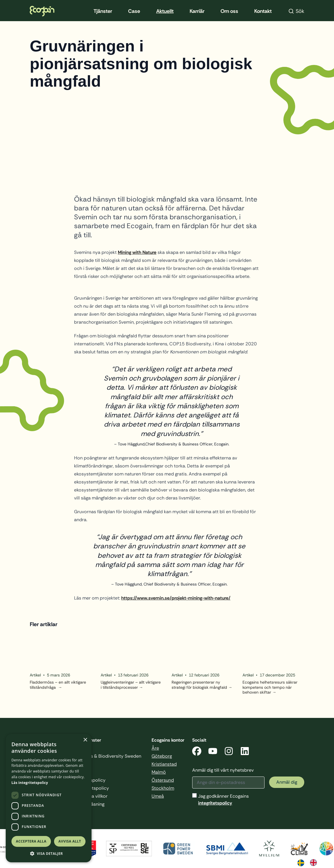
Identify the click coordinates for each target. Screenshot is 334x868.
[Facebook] (197, 752)
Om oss (229, 11)
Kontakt (263, 11)
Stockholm (163, 788)
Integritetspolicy (92, 788)
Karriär (197, 11)
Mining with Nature (137, 252)
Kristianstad (164, 764)
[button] (49, 854)
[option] (315, 863)
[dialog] (49, 798)
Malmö (159, 772)
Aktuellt (165, 11)
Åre (155, 748)
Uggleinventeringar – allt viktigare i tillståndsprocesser (131, 685)
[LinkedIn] (245, 752)
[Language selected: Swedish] (310, 862)
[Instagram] (229, 752)
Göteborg (162, 756)
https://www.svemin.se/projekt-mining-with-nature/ (176, 598)
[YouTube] (213, 752)
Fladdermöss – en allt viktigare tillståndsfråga (58, 685)
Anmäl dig (287, 782)
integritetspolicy (215, 803)
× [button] (85, 740)
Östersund (163, 780)
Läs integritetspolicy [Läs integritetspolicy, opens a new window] (30, 783)
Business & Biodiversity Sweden (108, 756)
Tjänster (103, 11)
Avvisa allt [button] (70, 841)
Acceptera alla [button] (31, 841)
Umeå (158, 796)
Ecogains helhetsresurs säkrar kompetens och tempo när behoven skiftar (270, 687)
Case (134, 11)
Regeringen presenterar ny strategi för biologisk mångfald (199, 685)
